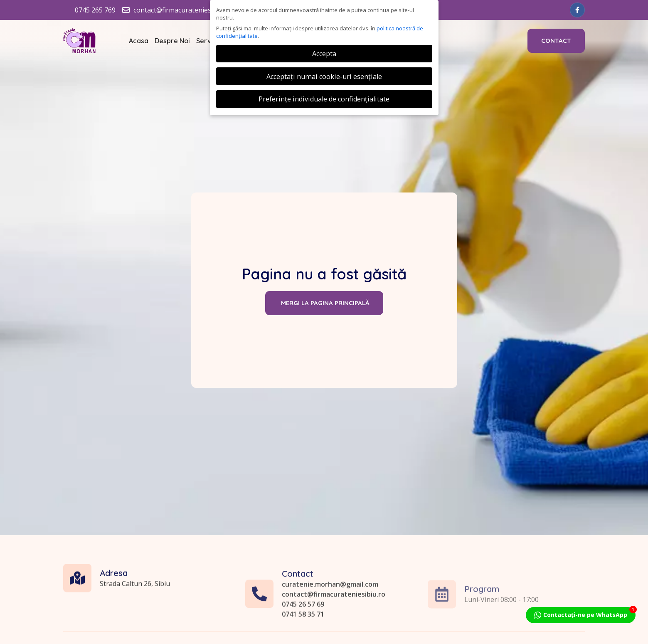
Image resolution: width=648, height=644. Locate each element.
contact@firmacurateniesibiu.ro (334, 632)
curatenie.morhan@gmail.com (330, 622)
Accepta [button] (324, 54)
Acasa (139, 41)
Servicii (208, 41)
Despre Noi (172, 41)
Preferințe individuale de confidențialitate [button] (324, 99)
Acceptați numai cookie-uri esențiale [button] (324, 76)
